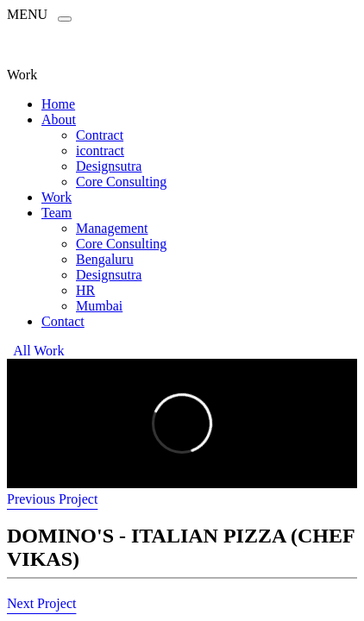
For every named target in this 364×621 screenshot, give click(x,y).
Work (56, 197)
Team (56, 213)
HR (85, 290)
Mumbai (99, 306)
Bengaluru (105, 259)
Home (58, 104)
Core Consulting (121, 182)
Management (112, 228)
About (59, 119)
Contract (100, 135)
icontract (100, 151)
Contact (63, 321)
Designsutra (109, 166)
